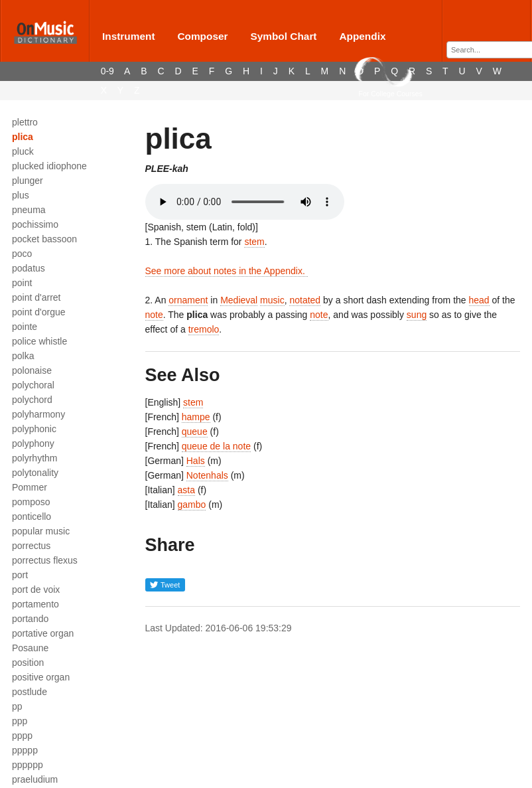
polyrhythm (34, 458)
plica (23, 137)
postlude (30, 692)
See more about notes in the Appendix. (227, 271)
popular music (41, 531)
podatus (29, 268)
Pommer (30, 487)
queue (195, 432)
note (154, 315)
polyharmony (38, 414)
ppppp (25, 750)
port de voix (36, 590)
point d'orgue (39, 312)
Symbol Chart (283, 36)
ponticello (32, 516)
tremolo (204, 329)
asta (186, 490)
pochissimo (35, 224)
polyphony (33, 443)
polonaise (32, 370)
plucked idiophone (49, 166)
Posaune (30, 648)
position (28, 663)
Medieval (239, 300)
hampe (196, 417)
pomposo (31, 502)
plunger (28, 181)
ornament (188, 300)
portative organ (43, 633)
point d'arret (36, 297)
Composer (202, 36)
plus (21, 195)
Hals (196, 461)
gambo (192, 505)
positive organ (41, 677)
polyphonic (34, 429)
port (20, 575)
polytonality (35, 473)
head (479, 300)
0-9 (107, 71)
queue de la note (216, 446)
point (22, 283)
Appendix (362, 36)
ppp (20, 721)
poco (22, 254)
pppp (22, 736)
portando (30, 619)
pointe (25, 327)
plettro (25, 122)
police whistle (39, 341)
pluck (23, 151)
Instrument (129, 36)
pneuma (29, 210)
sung (417, 315)
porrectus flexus (45, 560)
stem (254, 242)
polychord (32, 400)
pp (17, 706)
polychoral (33, 385)
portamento (35, 604)
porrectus (31, 546)
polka (23, 356)
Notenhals (207, 475)
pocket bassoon (44, 239)
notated (305, 300)
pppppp (28, 765)
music (272, 300)
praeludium (35, 779)
